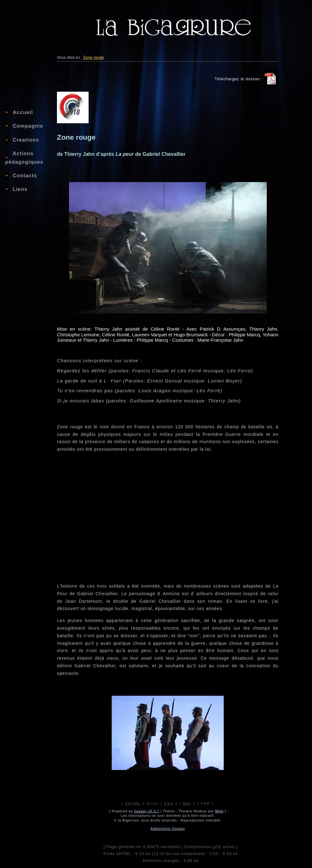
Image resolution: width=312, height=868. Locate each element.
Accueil (23, 112)
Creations (26, 140)
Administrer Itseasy (168, 828)
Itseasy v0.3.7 (147, 811)
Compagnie (28, 126)
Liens (20, 189)
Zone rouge (94, 57)
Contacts (25, 176)
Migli (219, 811)
